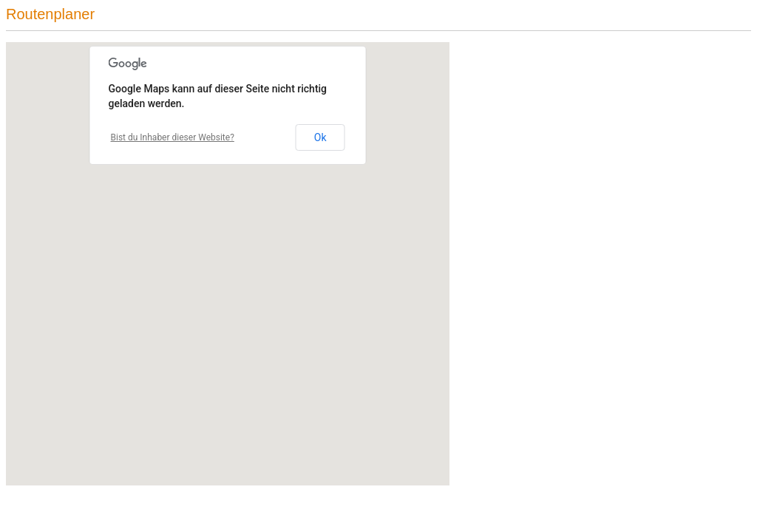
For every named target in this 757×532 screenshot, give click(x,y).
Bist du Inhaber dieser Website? (173, 137)
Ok (320, 137)
